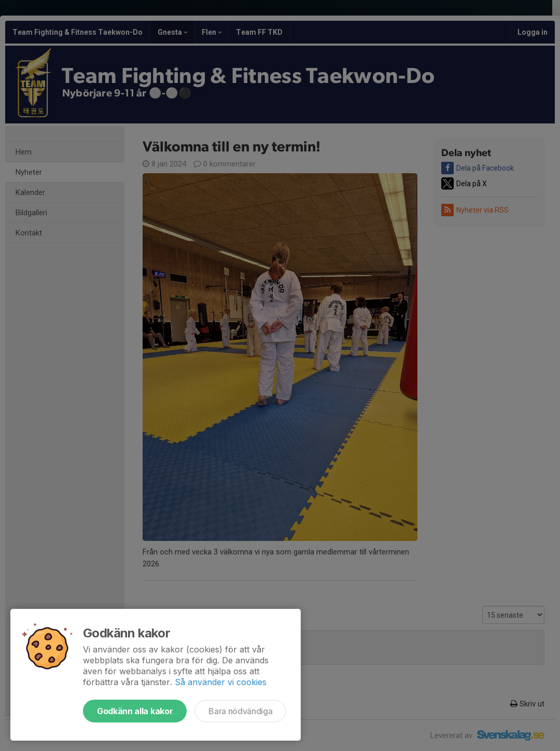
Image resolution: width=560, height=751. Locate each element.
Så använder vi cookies (221, 682)
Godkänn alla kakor (135, 711)
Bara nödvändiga (240, 711)
